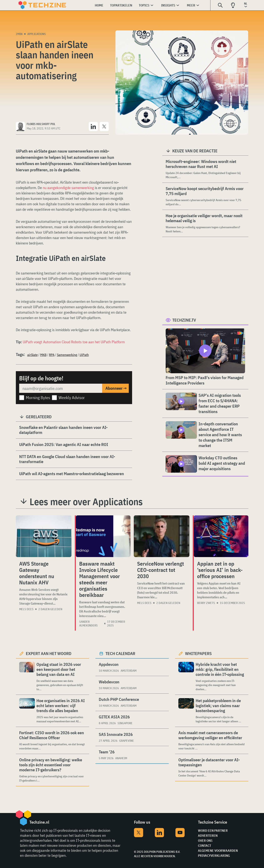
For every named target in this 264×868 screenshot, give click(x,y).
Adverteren (208, 835)
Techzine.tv (184, 320)
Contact (205, 845)
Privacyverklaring (214, 855)
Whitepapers (198, 653)
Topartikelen (121, 5)
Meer (191, 5)
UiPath (84, 355)
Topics (144, 5)
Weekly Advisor (72, 398)
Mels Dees (26, 609)
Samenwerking (67, 355)
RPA (52, 355)
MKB (43, 355)
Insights (168, 5)
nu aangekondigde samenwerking (68, 188)
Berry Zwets (206, 603)
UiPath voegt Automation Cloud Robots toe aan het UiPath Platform (74, 342)
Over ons (205, 840)
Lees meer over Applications (86, 502)
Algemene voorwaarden (218, 850)
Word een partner (213, 830)
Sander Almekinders (88, 624)
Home (99, 5)
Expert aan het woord (49, 653)
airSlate (33, 355)
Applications (37, 34)
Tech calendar (120, 653)
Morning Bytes (38, 398)
